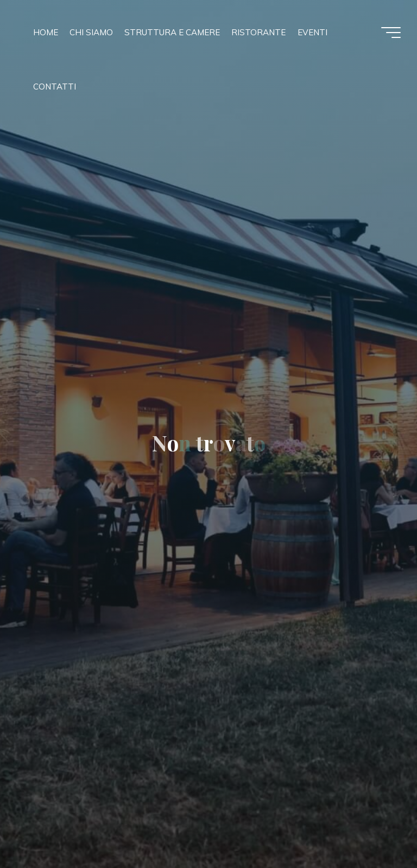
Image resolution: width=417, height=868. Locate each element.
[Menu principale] (391, 33)
